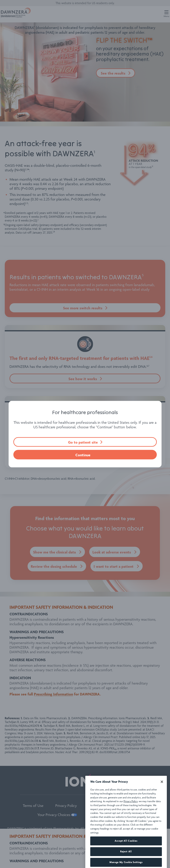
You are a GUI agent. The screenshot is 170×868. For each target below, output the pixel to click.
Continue (83, 455)
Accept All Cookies (126, 855)
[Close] (162, 796)
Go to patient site (83, 442)
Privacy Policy (131, 816)
